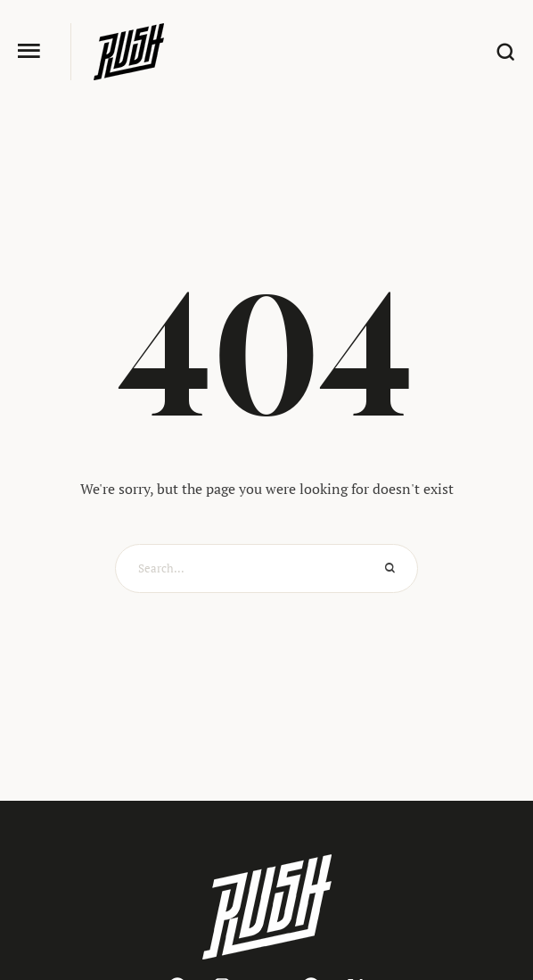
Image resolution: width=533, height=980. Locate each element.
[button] (29, 51)
